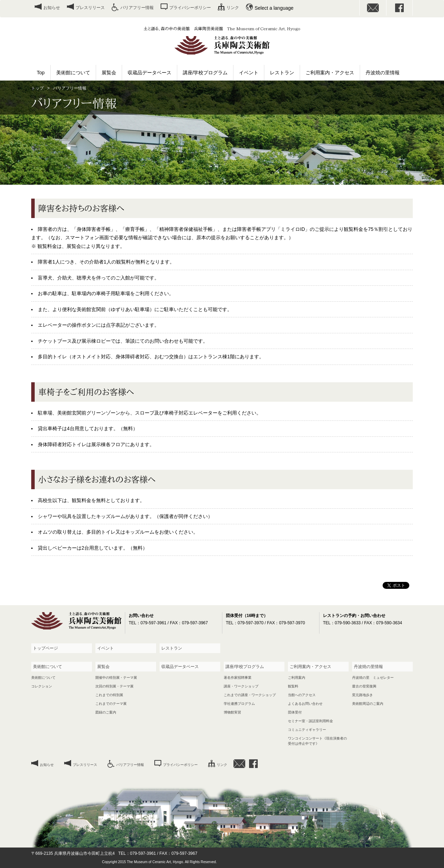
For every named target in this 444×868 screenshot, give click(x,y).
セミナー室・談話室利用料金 (310, 721)
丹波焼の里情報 (383, 73)
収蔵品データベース (150, 73)
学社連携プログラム (239, 704)
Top (41, 73)
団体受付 (295, 712)
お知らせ (52, 8)
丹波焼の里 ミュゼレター (373, 678)
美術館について (73, 73)
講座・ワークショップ (241, 686)
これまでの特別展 (109, 695)
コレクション (42, 686)
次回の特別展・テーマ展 (114, 686)
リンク (233, 8)
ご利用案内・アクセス (330, 73)
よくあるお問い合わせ (305, 704)
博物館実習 (232, 712)
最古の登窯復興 (364, 686)
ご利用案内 (297, 678)
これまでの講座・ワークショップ (250, 695)
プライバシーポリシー (190, 8)
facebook (400, 8)
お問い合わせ (373, 8)
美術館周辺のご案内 (368, 704)
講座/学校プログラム (205, 73)
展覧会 (109, 73)
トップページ (45, 648)
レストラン (282, 73)
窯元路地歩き (362, 695)
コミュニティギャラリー (307, 730)
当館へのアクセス (302, 695)
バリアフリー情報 (137, 8)
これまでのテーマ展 (111, 704)
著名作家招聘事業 (238, 678)
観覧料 (293, 686)
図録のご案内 (106, 712)
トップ (37, 88)
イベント (249, 73)
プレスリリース (90, 8)
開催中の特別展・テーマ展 (116, 678)
